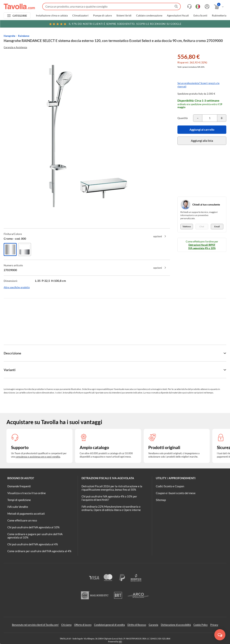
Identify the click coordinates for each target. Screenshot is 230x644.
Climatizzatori (80, 16)
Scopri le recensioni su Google (115, 24)
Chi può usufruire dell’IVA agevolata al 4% (33, 544)
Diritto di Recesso (137, 625)
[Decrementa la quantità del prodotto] (198, 118)
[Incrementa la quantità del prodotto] (222, 118)
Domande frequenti (19, 486)
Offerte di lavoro (83, 625)
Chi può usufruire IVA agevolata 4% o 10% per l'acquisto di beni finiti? (109, 498)
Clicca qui (204, 24)
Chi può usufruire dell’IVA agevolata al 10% (33, 527)
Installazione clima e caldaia (52, 16)
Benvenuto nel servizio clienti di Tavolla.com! (35, 625)
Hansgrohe (9, 36)
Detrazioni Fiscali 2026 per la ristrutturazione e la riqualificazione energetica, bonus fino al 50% (112, 488)
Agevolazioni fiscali (178, 16)
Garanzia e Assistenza (15, 47)
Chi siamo (66, 625)
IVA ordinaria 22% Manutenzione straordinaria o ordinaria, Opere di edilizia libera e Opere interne (111, 508)
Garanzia (153, 625)
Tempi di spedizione (19, 500)
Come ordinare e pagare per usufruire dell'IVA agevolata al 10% (35, 536)
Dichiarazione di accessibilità (176, 625)
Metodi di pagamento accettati (26, 514)
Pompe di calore (102, 16)
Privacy (214, 625)
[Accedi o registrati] (207, 7)
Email (217, 226)
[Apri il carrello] (219, 7)
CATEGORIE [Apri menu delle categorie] (20, 16)
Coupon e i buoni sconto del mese (176, 493)
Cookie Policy (201, 625)
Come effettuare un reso (22, 520)
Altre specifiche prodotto (17, 287)
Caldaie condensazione (149, 16)
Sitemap (161, 500)
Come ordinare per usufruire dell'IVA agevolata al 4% (39, 551)
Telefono (187, 226)
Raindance (24, 36)
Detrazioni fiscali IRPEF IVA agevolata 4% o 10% (202, 246)
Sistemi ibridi (124, 16)
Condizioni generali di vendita (109, 625)
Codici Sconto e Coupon (170, 486)
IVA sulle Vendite (18, 507)
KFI (120, 642)
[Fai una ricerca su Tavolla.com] (111, 6)
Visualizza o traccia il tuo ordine (27, 493)
